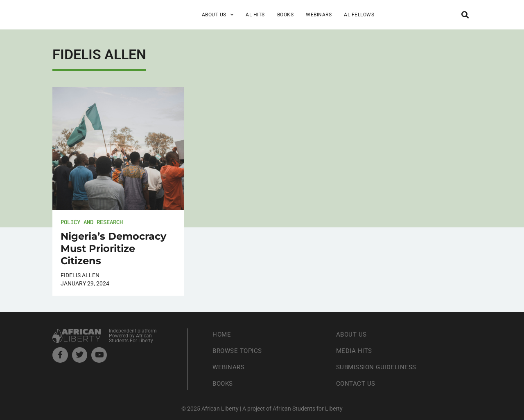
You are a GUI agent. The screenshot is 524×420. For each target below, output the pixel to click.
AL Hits (255, 15)
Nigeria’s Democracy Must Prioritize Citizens (113, 248)
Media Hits (355, 351)
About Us (218, 15)
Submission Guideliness (378, 367)
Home (222, 334)
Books (286, 15)
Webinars (319, 15)
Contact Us (357, 383)
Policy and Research (92, 222)
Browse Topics (239, 351)
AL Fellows (359, 15)
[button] (465, 15)
